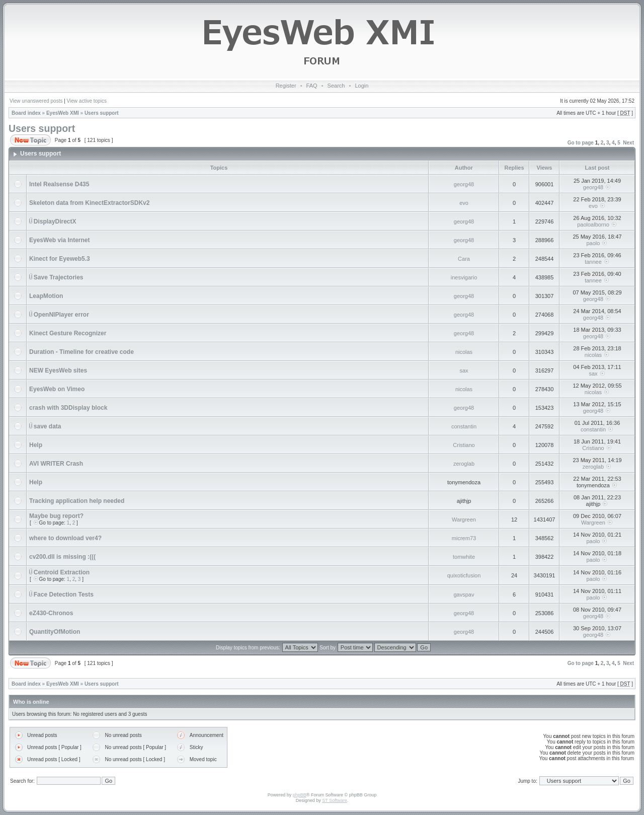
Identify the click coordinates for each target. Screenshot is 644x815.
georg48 (464, 184)
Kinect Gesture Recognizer (68, 333)
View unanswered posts (36, 101)
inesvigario (464, 277)
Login (361, 86)
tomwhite (464, 557)
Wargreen (464, 520)
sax (464, 371)
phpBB (300, 795)
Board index (26, 113)
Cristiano (464, 445)
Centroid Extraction (62, 572)
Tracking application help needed (77, 501)
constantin (464, 426)
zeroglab (464, 464)
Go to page (581, 143)
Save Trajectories (59, 277)
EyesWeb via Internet (60, 240)
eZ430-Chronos (51, 613)
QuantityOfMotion (55, 632)
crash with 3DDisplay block (68, 408)
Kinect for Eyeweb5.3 (60, 259)
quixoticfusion (464, 575)
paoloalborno (593, 225)
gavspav (464, 595)
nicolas (464, 352)
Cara (464, 259)
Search (336, 86)
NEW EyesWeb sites (58, 371)
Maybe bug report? (56, 516)
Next (628, 143)
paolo (593, 243)
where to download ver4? (65, 538)
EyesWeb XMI (63, 113)
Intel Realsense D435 (59, 184)
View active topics (87, 101)
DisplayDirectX (55, 221)
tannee (593, 262)
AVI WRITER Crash (56, 464)
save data (48, 426)
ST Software (334, 800)
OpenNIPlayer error (61, 315)
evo (464, 203)
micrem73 (464, 538)
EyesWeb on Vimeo (57, 389)
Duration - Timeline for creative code (82, 352)
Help (36, 445)
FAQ (312, 86)
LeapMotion (46, 296)
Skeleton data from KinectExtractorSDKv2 (89, 203)
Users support (102, 113)
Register (286, 86)
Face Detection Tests (64, 595)
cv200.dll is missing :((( (62, 557)
